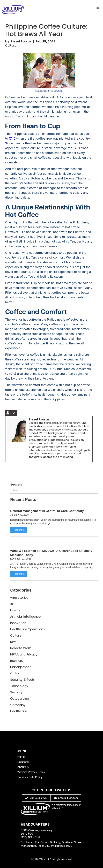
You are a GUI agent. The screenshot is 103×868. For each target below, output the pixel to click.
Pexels (61, 91)
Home (21, 757)
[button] (98, 9)
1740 (12, 138)
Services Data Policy (30, 777)
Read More (19, 530)
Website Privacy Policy (31, 772)
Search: (16, 485)
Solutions (23, 762)
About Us (23, 767)
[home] (12, 10)
